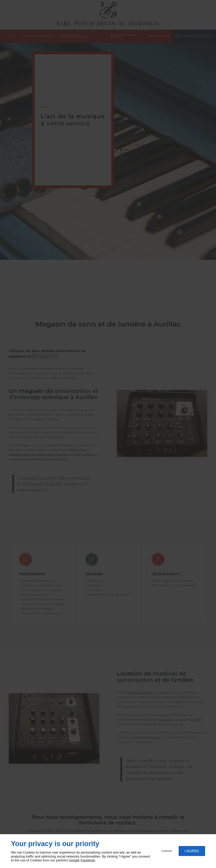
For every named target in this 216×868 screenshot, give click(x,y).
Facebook (88, 860)
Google (74, 860)
